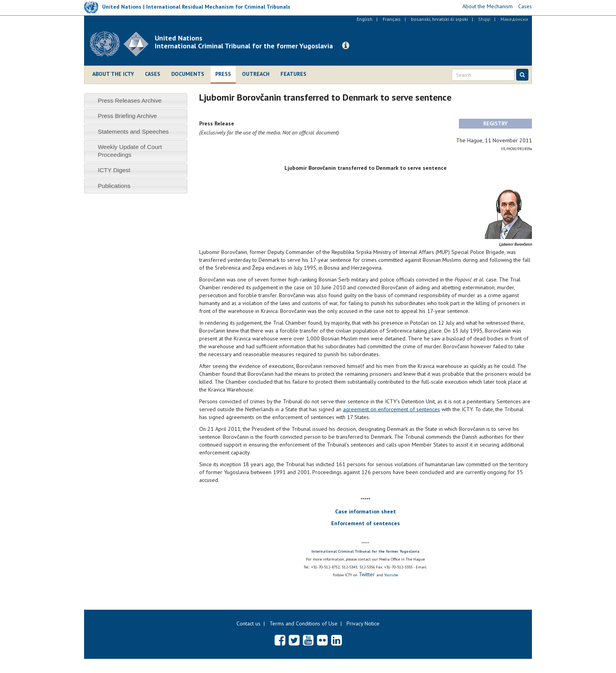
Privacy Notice (363, 623)
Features (293, 74)
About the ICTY (113, 74)
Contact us (248, 623)
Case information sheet (366, 511)
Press (223, 74)
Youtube (391, 575)
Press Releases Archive (130, 100)
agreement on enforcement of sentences (391, 409)
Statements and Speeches (133, 131)
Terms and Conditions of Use (303, 623)
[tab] (136, 100)
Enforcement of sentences (366, 523)
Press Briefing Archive (127, 116)
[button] (346, 46)
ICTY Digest (114, 170)
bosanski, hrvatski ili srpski (439, 19)
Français (392, 19)
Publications (114, 186)
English (365, 19)
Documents (188, 74)
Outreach (256, 74)
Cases (153, 74)
